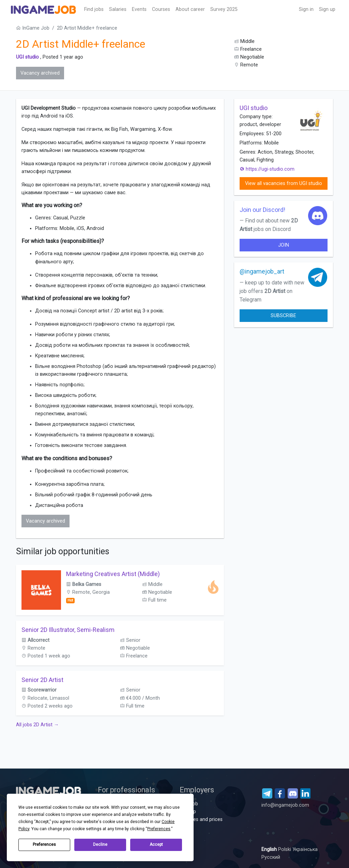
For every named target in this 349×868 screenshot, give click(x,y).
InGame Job (33, 28)
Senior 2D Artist (42, 680)
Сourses (161, 9)
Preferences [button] (159, 829)
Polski (285, 849)
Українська (305, 849)
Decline (100, 844)
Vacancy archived (40, 73)
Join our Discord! (262, 210)
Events (139, 9)
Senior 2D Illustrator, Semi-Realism (68, 630)
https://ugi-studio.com (267, 169)
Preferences (44, 844)
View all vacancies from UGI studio (284, 183)
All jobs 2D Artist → (37, 725)
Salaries (118, 9)
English (270, 849)
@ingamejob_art (262, 271)
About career (190, 9)
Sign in (306, 9)
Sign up (327, 9)
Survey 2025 (224, 9)
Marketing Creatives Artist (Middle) (113, 574)
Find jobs (94, 9)
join (284, 245)
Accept (156, 844)
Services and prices (201, 819)
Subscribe (283, 316)
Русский (271, 857)
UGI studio (27, 57)
